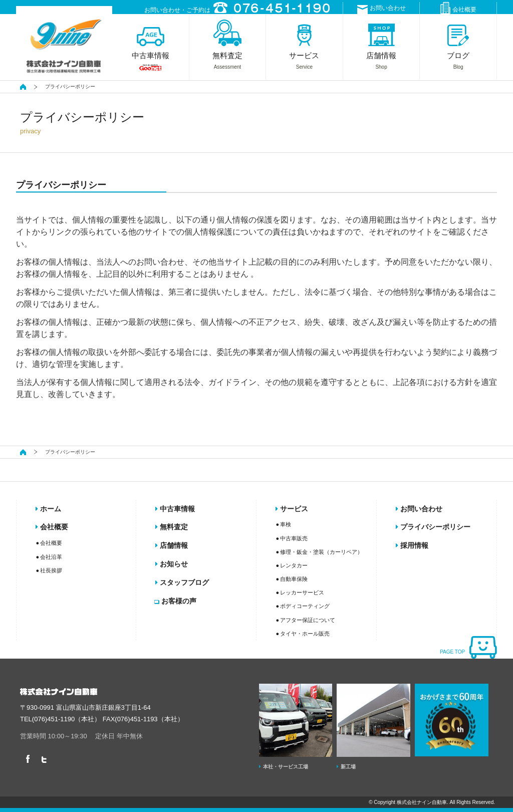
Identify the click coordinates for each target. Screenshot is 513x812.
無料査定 (172, 527)
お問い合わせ (381, 9)
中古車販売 (294, 538)
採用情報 (412, 545)
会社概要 (458, 8)
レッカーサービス (302, 592)
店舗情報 (172, 545)
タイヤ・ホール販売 (305, 634)
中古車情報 (175, 509)
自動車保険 (294, 579)
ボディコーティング (305, 606)
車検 (286, 524)
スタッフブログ (182, 582)
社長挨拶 (51, 570)
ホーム (48, 509)
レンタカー (294, 565)
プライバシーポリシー (433, 527)
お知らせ (172, 564)
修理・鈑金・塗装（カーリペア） (321, 552)
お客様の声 (176, 601)
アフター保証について (308, 620)
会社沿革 (51, 557)
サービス (292, 509)
